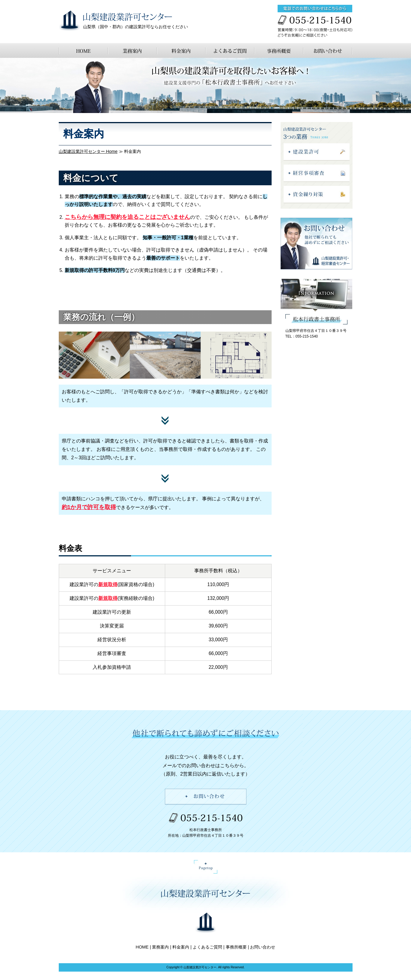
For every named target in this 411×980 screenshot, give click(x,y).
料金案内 (181, 947)
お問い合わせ (263, 947)
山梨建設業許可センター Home (88, 151)
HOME (142, 947)
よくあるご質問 (207, 947)
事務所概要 (236, 947)
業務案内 (160, 947)
